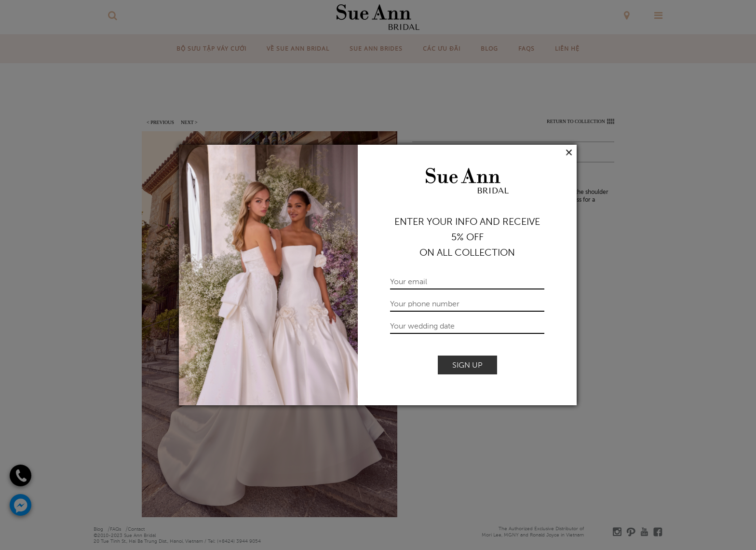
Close (569, 152)
